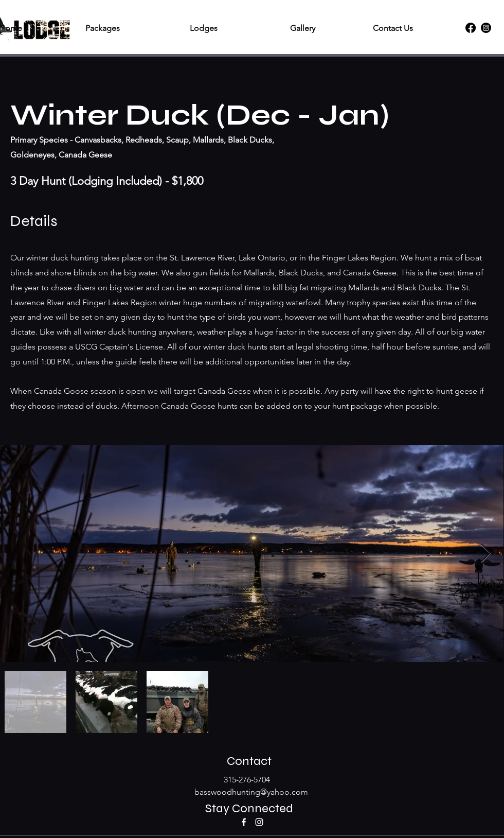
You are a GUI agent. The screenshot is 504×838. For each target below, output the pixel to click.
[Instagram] (486, 28)
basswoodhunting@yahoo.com (251, 792)
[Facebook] (471, 28)
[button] (79, 28)
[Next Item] (486, 554)
